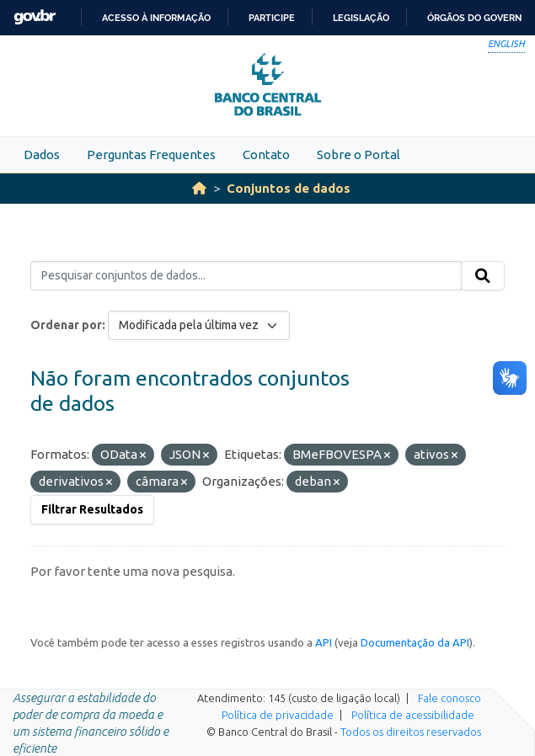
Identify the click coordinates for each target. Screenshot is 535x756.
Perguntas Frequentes (151, 154)
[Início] (199, 188)
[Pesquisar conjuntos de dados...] (246, 276)
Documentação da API (415, 642)
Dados (42, 154)
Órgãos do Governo (478, 18)
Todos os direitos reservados (411, 732)
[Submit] (483, 276)
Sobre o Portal (358, 154)
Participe (272, 18)
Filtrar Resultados (92, 509)
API (324, 642)
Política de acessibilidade (413, 715)
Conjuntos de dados (289, 188)
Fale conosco (449, 698)
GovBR (35, 17)
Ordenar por (66, 325)
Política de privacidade (278, 715)
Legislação (361, 18)
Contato (266, 154)
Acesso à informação (156, 18)
